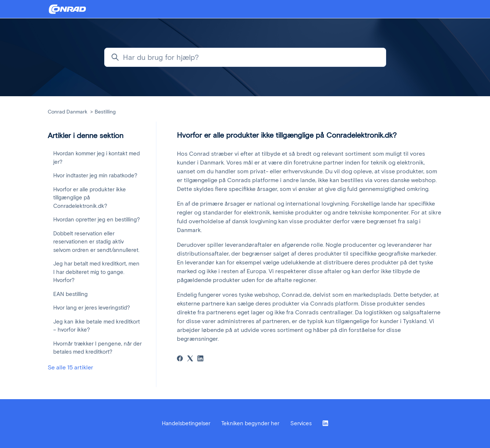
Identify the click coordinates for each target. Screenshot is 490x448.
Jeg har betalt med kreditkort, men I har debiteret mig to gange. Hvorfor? (96, 272)
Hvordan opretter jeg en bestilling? (97, 220)
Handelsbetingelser (186, 423)
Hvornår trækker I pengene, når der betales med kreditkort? (97, 348)
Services (301, 423)
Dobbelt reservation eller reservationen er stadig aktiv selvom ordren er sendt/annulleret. (96, 242)
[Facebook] (180, 359)
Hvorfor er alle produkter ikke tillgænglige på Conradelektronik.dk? (90, 198)
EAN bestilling (70, 294)
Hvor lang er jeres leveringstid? (92, 308)
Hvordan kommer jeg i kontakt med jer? (97, 158)
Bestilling (105, 112)
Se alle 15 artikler (70, 367)
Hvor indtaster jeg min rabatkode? (95, 176)
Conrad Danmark (68, 112)
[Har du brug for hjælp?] (245, 57)
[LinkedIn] (200, 359)
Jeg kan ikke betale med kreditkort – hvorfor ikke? (97, 326)
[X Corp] (190, 359)
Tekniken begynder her (250, 423)
